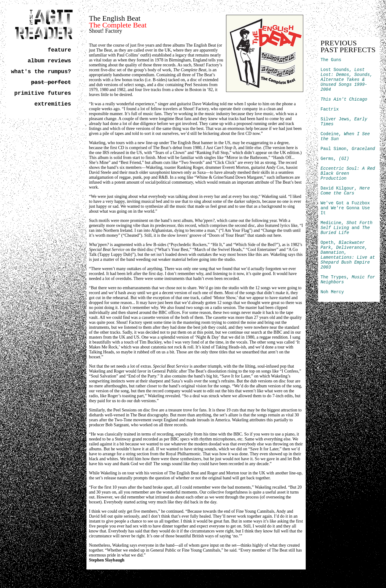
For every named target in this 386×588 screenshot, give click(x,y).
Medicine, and (346, 228)
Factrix (330, 109)
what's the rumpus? (41, 72)
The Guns (331, 60)
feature (59, 50)
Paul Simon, (348, 149)
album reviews (49, 61)
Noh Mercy (332, 292)
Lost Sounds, (346, 80)
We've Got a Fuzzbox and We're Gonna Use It (345, 208)
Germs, (335, 159)
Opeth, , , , (348, 255)
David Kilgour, (345, 191)
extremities (53, 104)
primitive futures (43, 93)
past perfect (51, 82)
